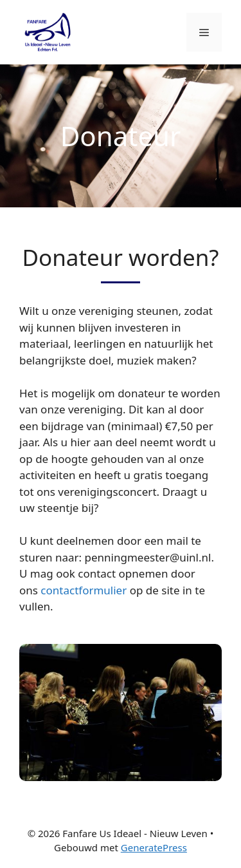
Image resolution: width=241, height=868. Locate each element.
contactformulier (84, 590)
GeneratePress (154, 847)
